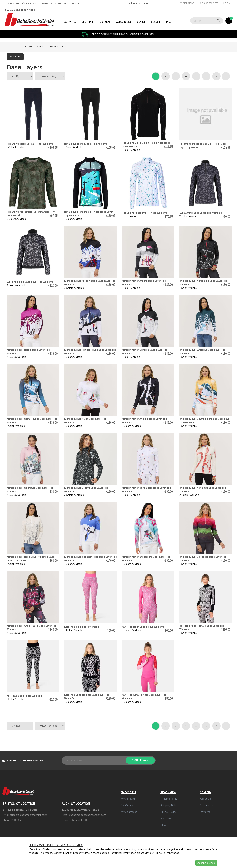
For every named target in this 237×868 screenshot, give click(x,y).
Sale (168, 22)
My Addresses (129, 812)
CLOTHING (87, 22)
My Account (128, 799)
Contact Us (206, 805)
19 (206, 76)
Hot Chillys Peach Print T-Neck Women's (144, 213)
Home (29, 47)
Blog (163, 825)
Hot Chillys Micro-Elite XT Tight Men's (86, 144)
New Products (169, 819)
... (196, 76)
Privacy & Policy (164, 853)
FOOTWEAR (105, 22)
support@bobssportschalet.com (28, 815)
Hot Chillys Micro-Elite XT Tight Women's (30, 144)
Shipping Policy (169, 805)
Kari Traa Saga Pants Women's (24, 696)
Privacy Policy (168, 812)
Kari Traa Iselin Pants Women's (82, 627)
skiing (41, 47)
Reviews (205, 812)
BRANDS (156, 22)
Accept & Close (206, 863)
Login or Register (209, 3)
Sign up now (140, 760)
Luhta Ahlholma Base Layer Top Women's (30, 282)
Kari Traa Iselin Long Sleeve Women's (143, 627)
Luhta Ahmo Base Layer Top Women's (201, 213)
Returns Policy (169, 799)
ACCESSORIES (124, 22)
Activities (70, 22)
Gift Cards (187, 3)
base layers (58, 47)
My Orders (127, 805)
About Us (205, 799)
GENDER (141, 22)
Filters (15, 57)
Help (227, 3)
